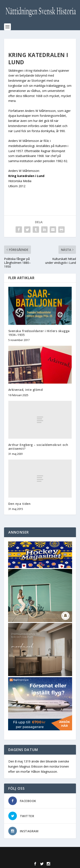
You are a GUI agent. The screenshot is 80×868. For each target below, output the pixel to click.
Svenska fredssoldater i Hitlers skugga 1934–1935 (39, 333)
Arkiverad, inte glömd (26, 390)
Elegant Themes (39, 853)
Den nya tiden (20, 504)
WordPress (40, 857)
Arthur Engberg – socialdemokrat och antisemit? (38, 447)
